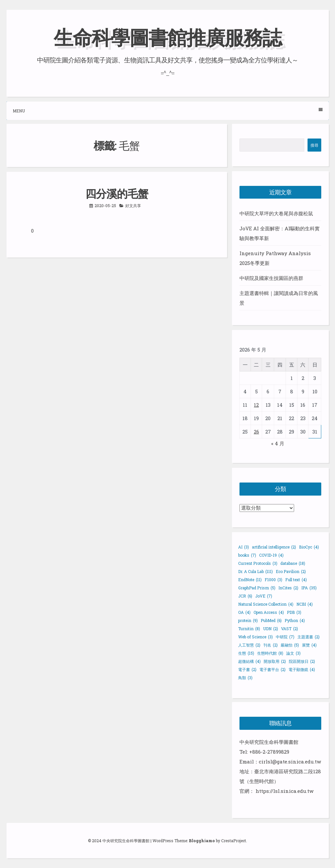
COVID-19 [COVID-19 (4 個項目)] (271, 555)
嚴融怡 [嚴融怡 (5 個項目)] (290, 645)
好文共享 (133, 205)
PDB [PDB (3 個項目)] (294, 612)
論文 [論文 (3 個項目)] (293, 653)
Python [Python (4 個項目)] (295, 620)
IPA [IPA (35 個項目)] (309, 588)
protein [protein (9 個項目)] (248, 620)
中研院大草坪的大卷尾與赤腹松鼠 (276, 213)
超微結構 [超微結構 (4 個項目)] (249, 661)
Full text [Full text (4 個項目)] (296, 580)
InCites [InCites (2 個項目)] (288, 588)
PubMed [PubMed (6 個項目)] (271, 620)
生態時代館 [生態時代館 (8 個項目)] (270, 653)
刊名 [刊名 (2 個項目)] (271, 645)
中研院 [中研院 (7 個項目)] (285, 637)
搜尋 (314, 145)
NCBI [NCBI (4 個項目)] (305, 604)
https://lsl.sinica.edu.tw (284, 791)
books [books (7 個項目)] (247, 555)
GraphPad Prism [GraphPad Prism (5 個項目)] (257, 588)
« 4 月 (278, 443)
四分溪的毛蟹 (117, 193)
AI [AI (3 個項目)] (244, 547)
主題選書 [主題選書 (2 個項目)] (309, 637)
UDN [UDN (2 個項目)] (271, 629)
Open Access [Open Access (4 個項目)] (269, 612)
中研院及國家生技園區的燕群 (271, 278)
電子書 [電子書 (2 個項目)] (247, 669)
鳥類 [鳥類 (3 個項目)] (245, 678)
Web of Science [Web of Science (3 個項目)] (256, 637)
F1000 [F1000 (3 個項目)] (273, 580)
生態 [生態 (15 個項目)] (246, 653)
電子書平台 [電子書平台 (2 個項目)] (273, 669)
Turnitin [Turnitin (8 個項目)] (249, 629)
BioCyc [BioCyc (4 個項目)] (309, 547)
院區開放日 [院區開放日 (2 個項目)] (302, 661)
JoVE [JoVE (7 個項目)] (264, 596)
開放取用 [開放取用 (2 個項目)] (275, 661)
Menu (168, 111)
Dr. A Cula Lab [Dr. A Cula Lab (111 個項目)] (256, 571)
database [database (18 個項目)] (293, 563)
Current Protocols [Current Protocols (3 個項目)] (258, 563)
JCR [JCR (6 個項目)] (245, 596)
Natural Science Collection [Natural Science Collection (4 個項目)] (266, 604)
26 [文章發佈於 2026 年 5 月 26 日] (256, 432)
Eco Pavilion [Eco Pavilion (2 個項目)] (291, 571)
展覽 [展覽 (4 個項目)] (309, 645)
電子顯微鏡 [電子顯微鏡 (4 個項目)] (302, 669)
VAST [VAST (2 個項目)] (290, 629)
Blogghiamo (202, 841)
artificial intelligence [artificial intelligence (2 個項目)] (274, 547)
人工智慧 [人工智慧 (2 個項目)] (249, 645)
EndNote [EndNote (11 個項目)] (250, 580)
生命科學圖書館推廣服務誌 (167, 37)
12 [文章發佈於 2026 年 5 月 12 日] (256, 405)
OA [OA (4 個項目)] (244, 612)
